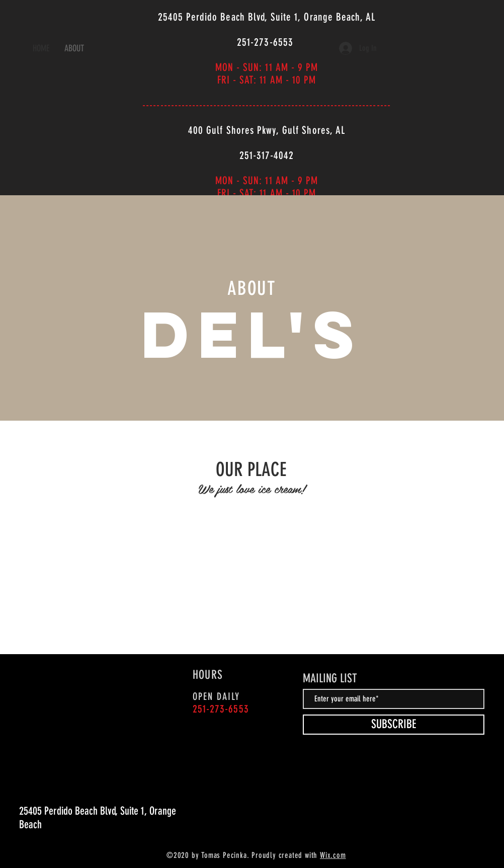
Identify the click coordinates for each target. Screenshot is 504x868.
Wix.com (333, 855)
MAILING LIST (330, 678)
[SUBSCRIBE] (394, 725)
